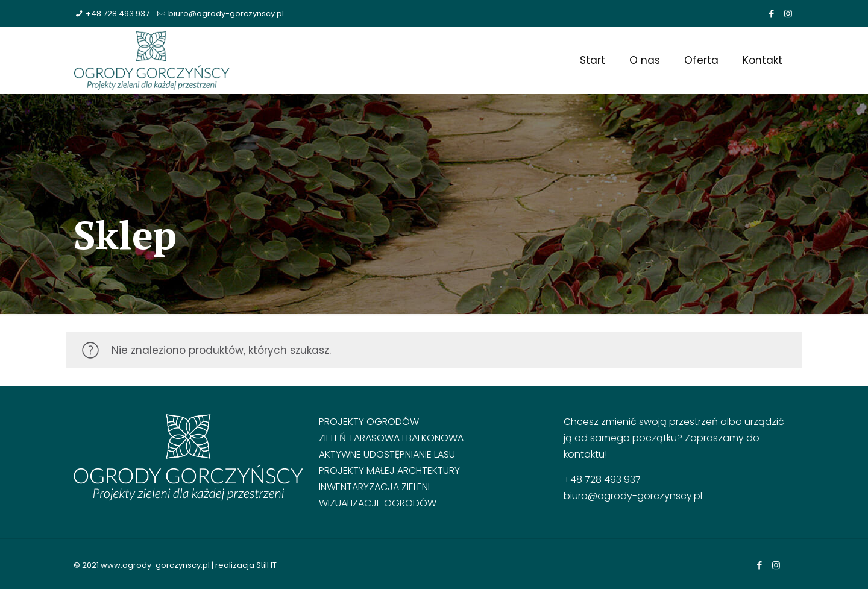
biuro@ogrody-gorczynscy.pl (226, 14)
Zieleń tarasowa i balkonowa (391, 438)
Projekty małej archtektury (389, 471)
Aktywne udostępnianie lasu (387, 454)
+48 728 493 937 (118, 14)
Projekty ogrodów (369, 422)
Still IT (266, 565)
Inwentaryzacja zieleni (374, 487)
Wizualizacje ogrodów (378, 503)
